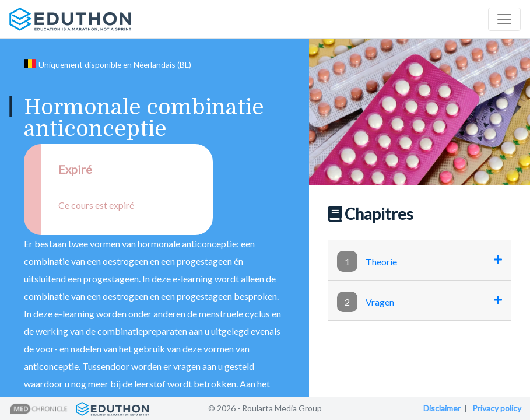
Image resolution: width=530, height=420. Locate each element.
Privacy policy (497, 408)
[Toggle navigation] (504, 19)
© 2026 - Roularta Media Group (265, 408)
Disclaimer (442, 408)
